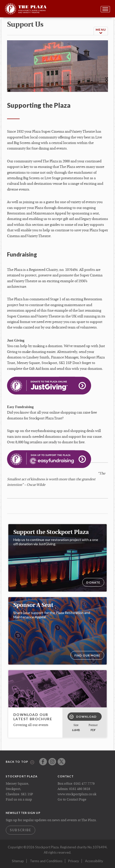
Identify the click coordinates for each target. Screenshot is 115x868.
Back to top (20, 762)
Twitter (62, 762)
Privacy (74, 861)
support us (25, 25)
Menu (101, 31)
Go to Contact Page (72, 800)
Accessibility (94, 861)
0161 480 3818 (80, 789)
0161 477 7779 (84, 784)
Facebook (43, 762)
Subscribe (21, 830)
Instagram (52, 762)
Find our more (87, 655)
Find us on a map (19, 800)
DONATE (93, 582)
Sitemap (18, 861)
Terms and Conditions (46, 861)
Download (83, 717)
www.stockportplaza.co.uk (77, 794)
